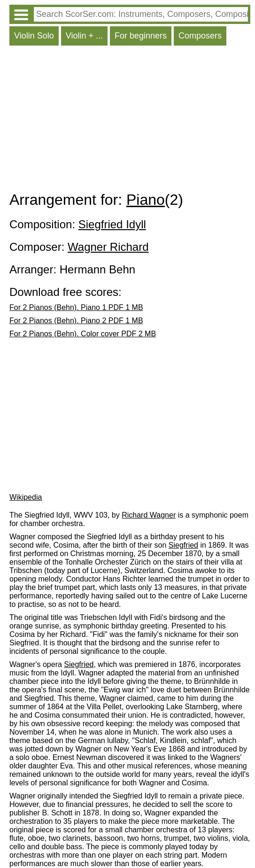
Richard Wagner (149, 515)
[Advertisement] (130, 121)
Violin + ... (84, 36)
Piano (146, 200)
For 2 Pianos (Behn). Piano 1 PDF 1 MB (76, 307)
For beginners (141, 36)
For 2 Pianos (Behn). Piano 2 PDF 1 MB (76, 321)
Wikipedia (26, 497)
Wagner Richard (108, 247)
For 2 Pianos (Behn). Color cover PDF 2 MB (83, 334)
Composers (200, 36)
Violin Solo (34, 36)
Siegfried (183, 545)
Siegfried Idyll (112, 224)
